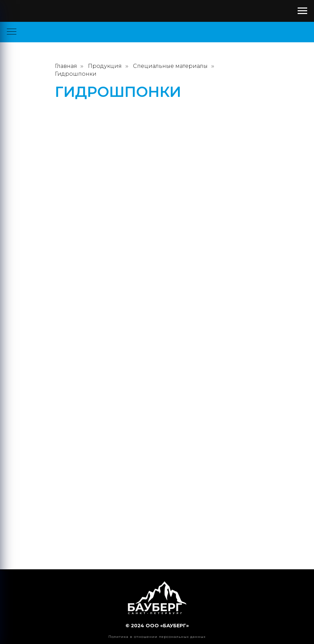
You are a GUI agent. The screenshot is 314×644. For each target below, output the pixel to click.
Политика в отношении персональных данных (157, 637)
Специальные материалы (170, 66)
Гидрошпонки (76, 74)
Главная (66, 66)
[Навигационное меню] (302, 11)
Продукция (105, 66)
